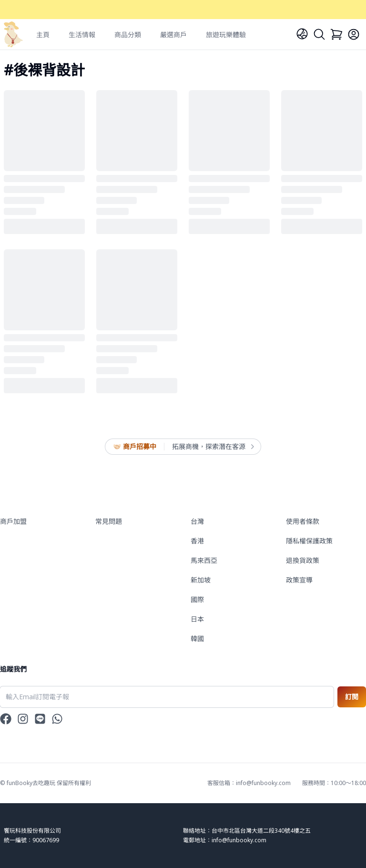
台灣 (197, 521)
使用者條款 (303, 521)
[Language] (302, 34)
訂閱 (352, 697)
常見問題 (109, 521)
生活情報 (82, 35)
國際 (197, 599)
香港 (197, 541)
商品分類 (128, 35)
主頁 (43, 35)
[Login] (354, 34)
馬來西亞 (204, 560)
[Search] (319, 34)
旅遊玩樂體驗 (226, 35)
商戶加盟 (13, 521)
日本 (197, 619)
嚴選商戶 (173, 35)
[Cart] (336, 34)
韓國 (197, 638)
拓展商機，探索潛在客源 (213, 447)
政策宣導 (299, 580)
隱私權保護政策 (309, 541)
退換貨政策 (303, 560)
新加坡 (201, 580)
